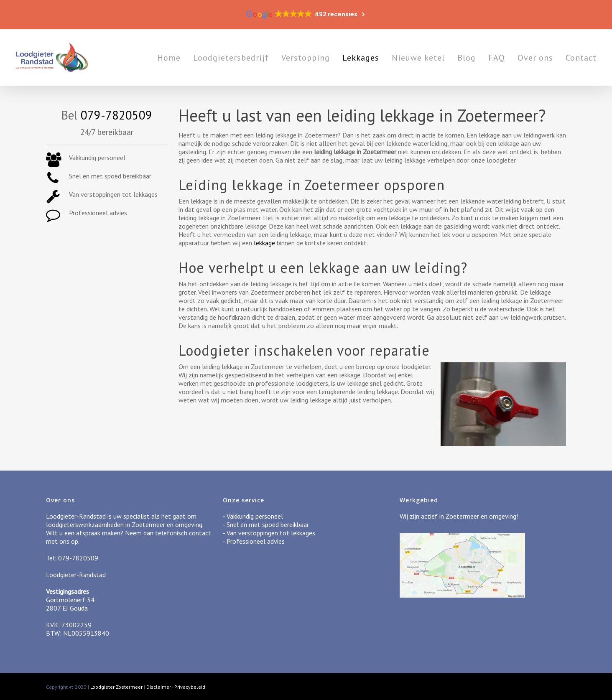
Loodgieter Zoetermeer (116, 687)
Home (169, 58)
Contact (581, 58)
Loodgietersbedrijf (231, 58)
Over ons (535, 58)
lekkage (264, 243)
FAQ (497, 58)
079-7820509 (116, 115)
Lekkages (361, 58)
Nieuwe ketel (418, 58)
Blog (467, 58)
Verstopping (306, 58)
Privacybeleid (190, 687)
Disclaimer (159, 687)
